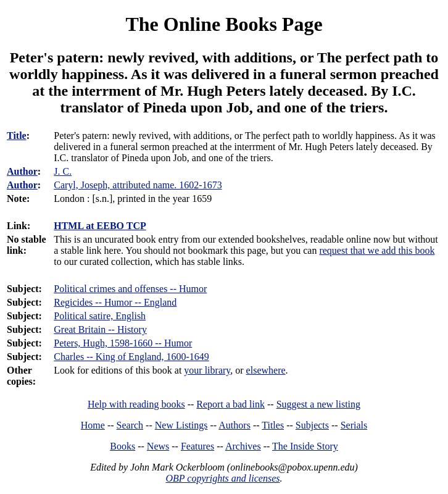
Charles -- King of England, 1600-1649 (131, 357)
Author (22, 171)
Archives (243, 446)
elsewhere (266, 370)
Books (122, 446)
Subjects (312, 425)
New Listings (181, 425)
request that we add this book (377, 250)
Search (130, 425)
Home (93, 425)
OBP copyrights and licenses (222, 478)
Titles (273, 425)
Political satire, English (100, 316)
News (158, 446)
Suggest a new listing (318, 404)
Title (17, 136)
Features (197, 446)
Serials (354, 425)
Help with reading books (136, 404)
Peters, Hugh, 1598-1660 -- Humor (123, 343)
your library (207, 370)
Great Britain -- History (100, 329)
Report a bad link (230, 404)
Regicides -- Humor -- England (115, 302)
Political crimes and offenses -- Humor (130, 289)
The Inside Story (305, 446)
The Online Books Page (224, 24)
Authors (234, 425)
